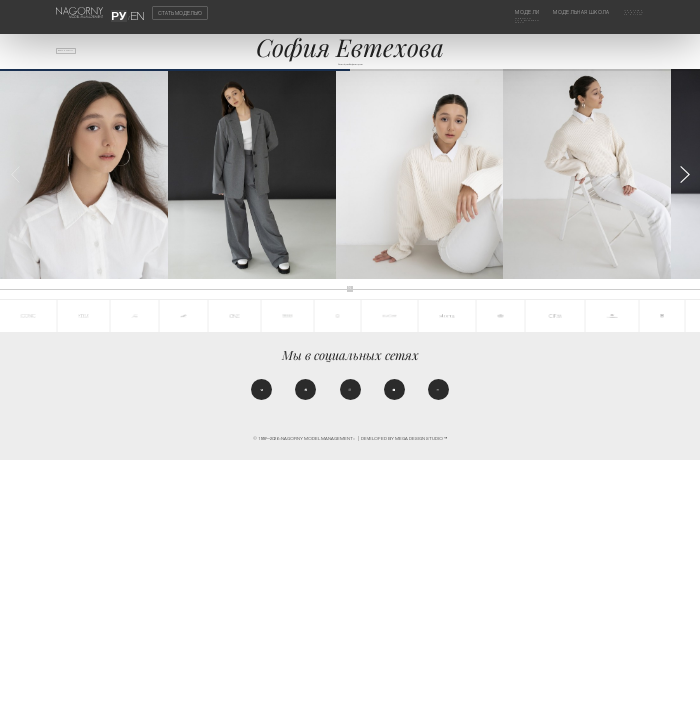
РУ (123, 12)
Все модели (78, 55)
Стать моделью (180, 12)
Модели (502, 12)
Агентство (628, 12)
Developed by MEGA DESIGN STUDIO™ (404, 465)
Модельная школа (570, 12)
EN (133, 12)
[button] (684, 191)
